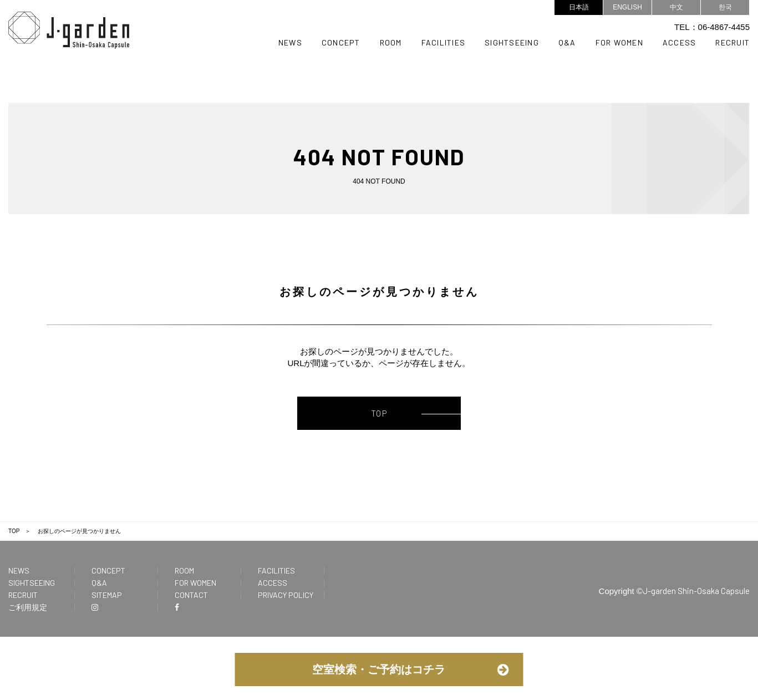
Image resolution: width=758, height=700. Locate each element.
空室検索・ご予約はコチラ (379, 669)
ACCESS (680, 42)
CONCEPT (341, 42)
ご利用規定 (28, 609)
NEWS (290, 42)
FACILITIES (444, 42)
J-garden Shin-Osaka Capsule (696, 593)
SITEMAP (107, 597)
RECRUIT (732, 42)
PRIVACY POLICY (286, 597)
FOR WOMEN (619, 42)
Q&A (567, 42)
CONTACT (191, 597)
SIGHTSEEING (512, 42)
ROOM (391, 42)
